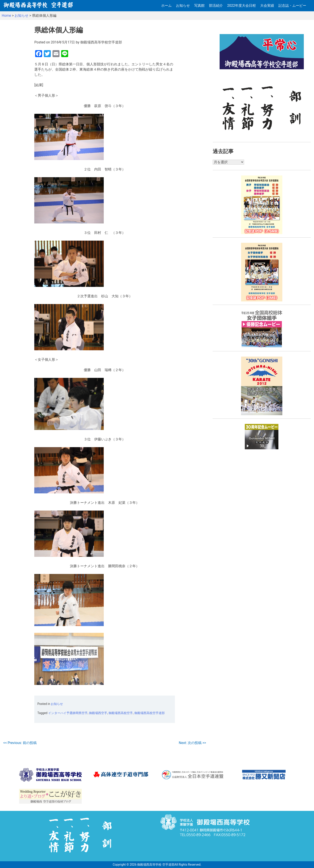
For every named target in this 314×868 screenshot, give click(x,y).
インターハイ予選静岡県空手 (68, 713)
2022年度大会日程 (242, 6)
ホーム (166, 6)
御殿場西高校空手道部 (150, 713)
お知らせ (183, 6)
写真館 (199, 6)
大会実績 (267, 6)
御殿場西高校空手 (121, 713)
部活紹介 (216, 6)
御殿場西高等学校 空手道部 (156, 865)
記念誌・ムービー (292, 6)
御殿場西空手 (98, 713)
